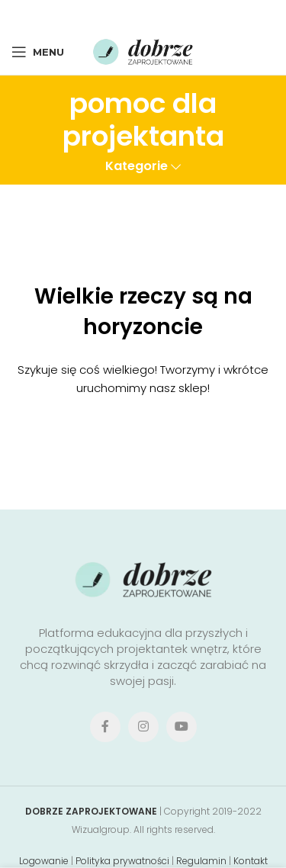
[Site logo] (143, 51)
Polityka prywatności (122, 861)
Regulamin (201, 861)
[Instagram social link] (143, 727)
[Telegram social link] (185, 14)
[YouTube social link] (182, 727)
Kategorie (137, 167)
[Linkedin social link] (164, 14)
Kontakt (251, 861)
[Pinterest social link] (141, 14)
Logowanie (44, 861)
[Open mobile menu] (38, 52)
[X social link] (119, 14)
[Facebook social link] (99, 14)
